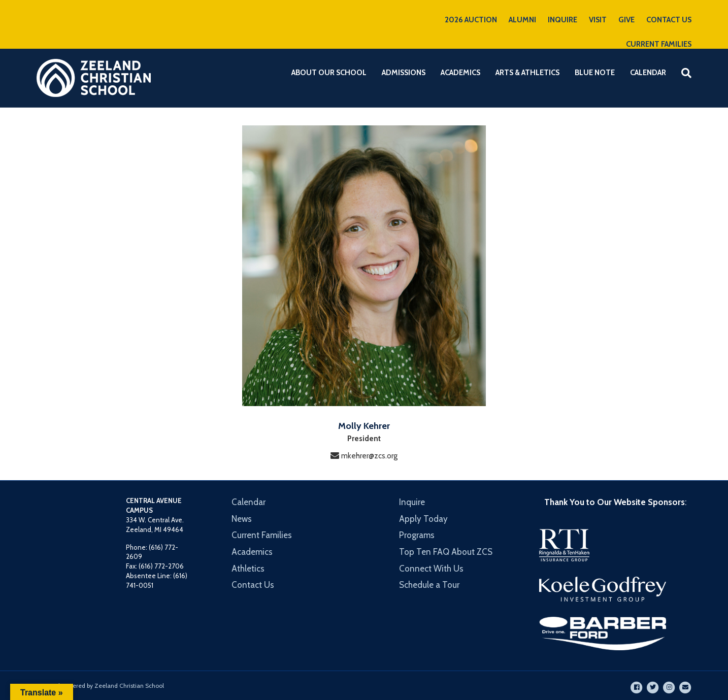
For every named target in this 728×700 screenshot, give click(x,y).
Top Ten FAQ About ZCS (446, 552)
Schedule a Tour (429, 585)
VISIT (598, 20)
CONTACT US (669, 20)
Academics (460, 73)
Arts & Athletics (527, 73)
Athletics (248, 569)
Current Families (262, 535)
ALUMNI (522, 20)
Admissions (404, 73)
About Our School (329, 73)
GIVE (626, 20)
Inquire (412, 502)
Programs (417, 535)
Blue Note (595, 73)
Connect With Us (431, 569)
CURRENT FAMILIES (659, 44)
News (242, 519)
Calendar (648, 73)
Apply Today (423, 519)
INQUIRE (562, 20)
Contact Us (253, 585)
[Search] (683, 73)
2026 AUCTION (471, 20)
